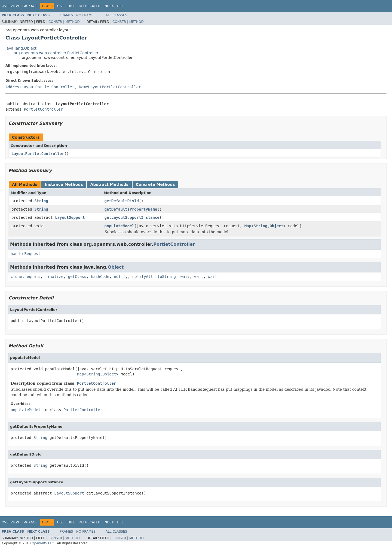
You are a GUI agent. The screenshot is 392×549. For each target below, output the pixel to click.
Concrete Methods (155, 184)
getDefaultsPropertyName (131, 209)
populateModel (120, 226)
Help (121, 6)
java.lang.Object (21, 48)
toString (167, 277)
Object (276, 226)
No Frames (86, 15)
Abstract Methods (109, 184)
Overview (10, 6)
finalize (54, 277)
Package (30, 6)
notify (121, 277)
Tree (71, 6)
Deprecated (90, 6)
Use (60, 6)
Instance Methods (64, 184)
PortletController (43, 109)
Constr (55, 22)
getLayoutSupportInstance (132, 217)
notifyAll (143, 277)
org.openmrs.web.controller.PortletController (56, 53)
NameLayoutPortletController (110, 87)
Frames (67, 15)
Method (73, 22)
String (41, 201)
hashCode (100, 277)
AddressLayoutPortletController (40, 87)
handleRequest (26, 254)
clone (16, 277)
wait (185, 277)
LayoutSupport (70, 217)
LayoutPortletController (38, 154)
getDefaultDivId (122, 201)
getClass (77, 277)
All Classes (116, 15)
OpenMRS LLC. (43, 543)
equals (34, 277)
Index (109, 6)
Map (248, 226)
